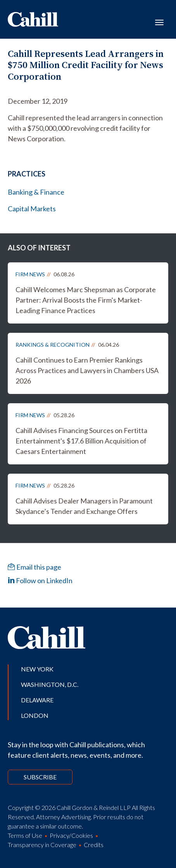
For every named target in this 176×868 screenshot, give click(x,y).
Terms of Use (25, 835)
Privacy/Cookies (71, 835)
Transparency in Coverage (42, 845)
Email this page (35, 567)
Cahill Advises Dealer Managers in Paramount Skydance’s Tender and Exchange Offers (84, 506)
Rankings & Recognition (53, 345)
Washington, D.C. (50, 684)
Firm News (30, 274)
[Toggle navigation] (159, 22)
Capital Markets (32, 209)
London (35, 715)
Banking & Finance (36, 192)
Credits (94, 845)
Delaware (37, 700)
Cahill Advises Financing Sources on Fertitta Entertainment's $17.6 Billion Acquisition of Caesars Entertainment (81, 441)
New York (37, 669)
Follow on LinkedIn (40, 580)
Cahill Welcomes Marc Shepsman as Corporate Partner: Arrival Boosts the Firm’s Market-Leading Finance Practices (86, 300)
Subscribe (40, 777)
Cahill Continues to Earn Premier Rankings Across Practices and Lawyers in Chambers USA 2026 (87, 370)
